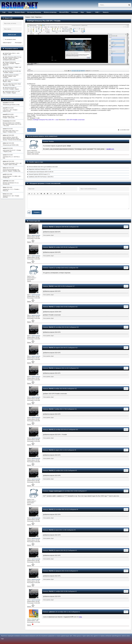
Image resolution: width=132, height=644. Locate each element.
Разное (89, 12)
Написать (106, 12)
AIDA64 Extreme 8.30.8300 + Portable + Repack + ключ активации (11, 76)
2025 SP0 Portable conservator (76, 120)
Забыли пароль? (7, 43)
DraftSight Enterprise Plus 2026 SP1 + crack (46, 120)
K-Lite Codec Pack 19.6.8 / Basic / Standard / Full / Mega (12, 85)
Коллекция (75, 12)
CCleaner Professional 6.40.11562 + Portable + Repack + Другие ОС (11, 64)
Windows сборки (20, 12)
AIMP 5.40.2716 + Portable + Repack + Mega (11, 81)
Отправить (37, 212)
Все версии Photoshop (34, 12)
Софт (4, 12)
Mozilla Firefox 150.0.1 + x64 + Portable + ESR (11, 54)
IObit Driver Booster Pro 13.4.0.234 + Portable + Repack (11, 88)
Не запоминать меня (10, 39)
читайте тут (110, 149)
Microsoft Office (64, 12)
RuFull (51, 227)
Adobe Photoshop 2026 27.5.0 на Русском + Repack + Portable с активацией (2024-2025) (12, 58)
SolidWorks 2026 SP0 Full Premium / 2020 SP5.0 (41, 177)
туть (80, 617)
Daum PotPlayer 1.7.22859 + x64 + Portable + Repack (12, 68)
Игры (82, 12)
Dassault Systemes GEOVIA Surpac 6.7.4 (39, 174)
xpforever (52, 612)
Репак (10, 12)
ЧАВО (97, 12)
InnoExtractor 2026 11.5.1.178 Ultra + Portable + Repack (11, 92)
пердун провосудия (55, 491)
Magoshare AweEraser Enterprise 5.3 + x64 (40, 169)
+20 (32, 130)
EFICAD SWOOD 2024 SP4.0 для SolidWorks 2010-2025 (43, 167)
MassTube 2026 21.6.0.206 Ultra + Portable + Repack (12, 72)
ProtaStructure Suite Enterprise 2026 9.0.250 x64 (41, 172)
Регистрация (18, 43)
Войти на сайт (12, 35)
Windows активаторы (50, 12)
